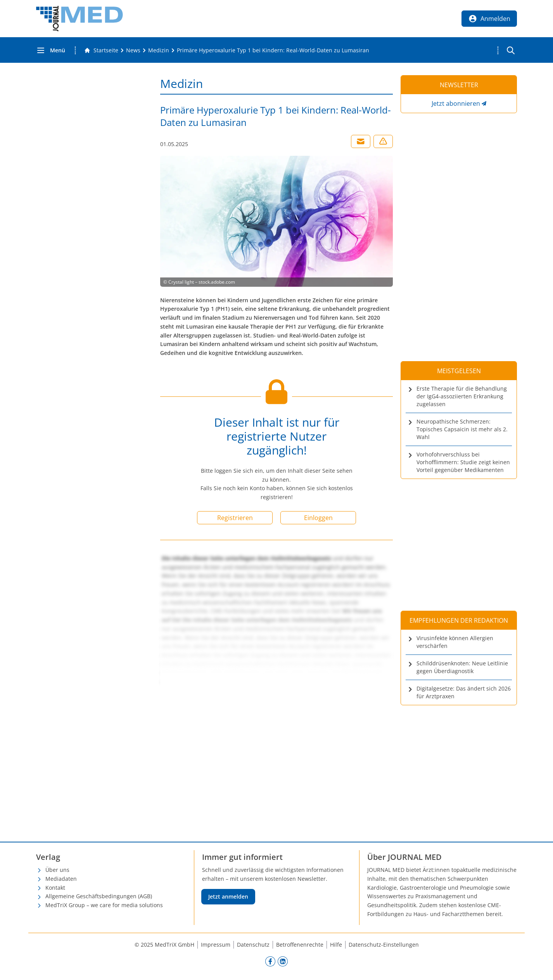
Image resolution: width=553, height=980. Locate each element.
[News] (133, 50)
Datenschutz (253, 945)
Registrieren (235, 518)
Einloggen (318, 518)
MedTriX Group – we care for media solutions (104, 905)
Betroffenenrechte (300, 945)
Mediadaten (61, 879)
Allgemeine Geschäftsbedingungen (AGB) (99, 896)
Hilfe (336, 945)
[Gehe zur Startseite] (101, 50)
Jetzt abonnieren (456, 103)
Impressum (216, 945)
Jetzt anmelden (228, 896)
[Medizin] (159, 50)
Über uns (57, 870)
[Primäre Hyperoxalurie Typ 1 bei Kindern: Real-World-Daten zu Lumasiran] (273, 50)
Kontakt (55, 888)
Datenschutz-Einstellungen (384, 945)
